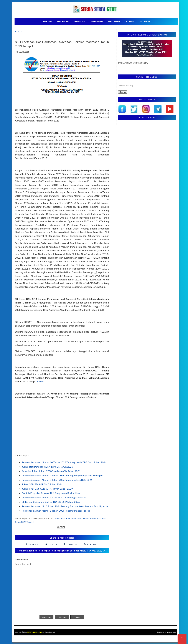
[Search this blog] (132, 86)
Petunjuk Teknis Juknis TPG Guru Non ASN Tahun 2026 (51, 471)
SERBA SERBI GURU (34, 632)
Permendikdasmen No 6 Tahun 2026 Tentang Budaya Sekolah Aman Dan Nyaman (65, 506)
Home (77, 617)
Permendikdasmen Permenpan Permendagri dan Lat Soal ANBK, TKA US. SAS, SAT (62, 551)
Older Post (62, 617)
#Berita (61, 527)
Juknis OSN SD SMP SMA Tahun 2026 (42, 484)
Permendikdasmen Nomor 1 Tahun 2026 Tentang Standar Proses (56, 511)
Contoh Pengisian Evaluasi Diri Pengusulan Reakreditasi (51, 493)
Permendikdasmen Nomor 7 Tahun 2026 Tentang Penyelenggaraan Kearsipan (63, 475)
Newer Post (46, 617)
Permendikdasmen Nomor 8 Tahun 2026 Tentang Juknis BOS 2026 (57, 480)
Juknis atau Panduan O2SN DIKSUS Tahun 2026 (47, 467)
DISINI (41, 381)
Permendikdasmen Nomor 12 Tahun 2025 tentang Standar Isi (54, 497)
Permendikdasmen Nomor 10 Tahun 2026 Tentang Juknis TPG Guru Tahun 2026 (64, 462)
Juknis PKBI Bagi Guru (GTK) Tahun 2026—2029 (47, 489)
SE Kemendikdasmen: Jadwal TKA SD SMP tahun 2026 (51, 502)
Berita (18, 32)
